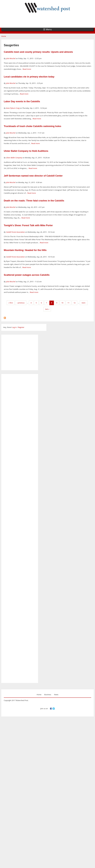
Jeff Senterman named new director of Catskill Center (33, 176)
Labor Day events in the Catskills (22, 101)
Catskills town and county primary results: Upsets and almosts (38, 52)
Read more (27, 69)
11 (69, 303)
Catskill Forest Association (15, 232)
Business (48, 695)
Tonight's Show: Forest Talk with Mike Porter (28, 225)
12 (74, 303)
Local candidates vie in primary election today (29, 77)
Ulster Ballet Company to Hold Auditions (26, 151)
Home (4, 36)
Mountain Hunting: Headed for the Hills (25, 250)
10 (62, 303)
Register (21, 327)
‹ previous (21, 303)
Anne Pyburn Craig (13, 108)
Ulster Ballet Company (14, 158)
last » (47, 309)
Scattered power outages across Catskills (27, 275)
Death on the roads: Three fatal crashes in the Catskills (34, 201)
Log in (14, 327)
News (56, 695)
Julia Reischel (11, 58)
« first (11, 303)
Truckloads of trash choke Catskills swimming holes (33, 126)
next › (84, 303)
